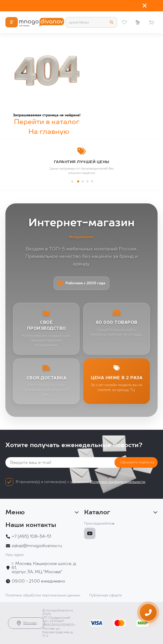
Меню (42, 512)
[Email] (70, 462)
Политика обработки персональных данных (43, 595)
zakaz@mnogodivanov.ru (37, 546)
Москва (26, 623)
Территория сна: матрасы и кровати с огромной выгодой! (77, 6)
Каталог (121, 512)
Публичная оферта (105, 595)
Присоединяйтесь (99, 523)
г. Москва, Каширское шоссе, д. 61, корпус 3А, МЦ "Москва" (44, 568)
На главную (49, 131)
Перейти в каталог (47, 122)
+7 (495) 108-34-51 (31, 536)
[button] (72, 181)
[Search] (91, 22)
